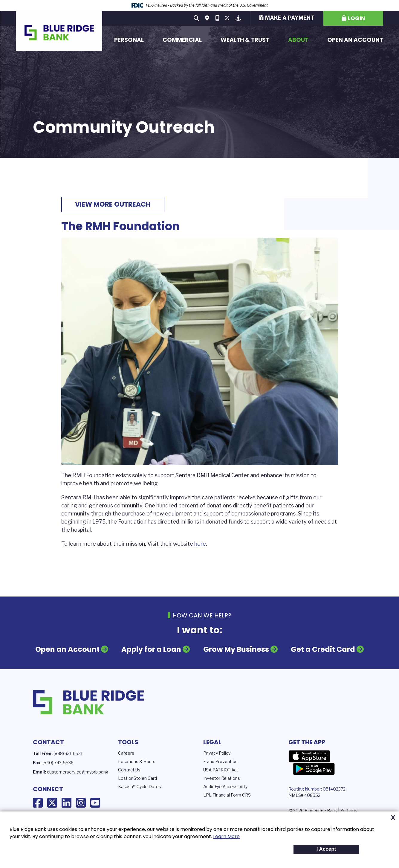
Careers (126, 753)
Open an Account (355, 40)
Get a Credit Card (323, 649)
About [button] (298, 40)
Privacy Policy (217, 753)
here (200, 544)
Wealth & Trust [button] (245, 40)
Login (356, 18)
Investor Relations (222, 778)
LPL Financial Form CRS (227, 795)
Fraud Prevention (220, 761)
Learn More (226, 836)
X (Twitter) (52, 803)
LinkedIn (66, 803)
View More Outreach (113, 204)
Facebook (38, 803)
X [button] (393, 818)
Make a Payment (290, 18)
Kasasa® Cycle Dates (140, 786)
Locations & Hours (137, 761)
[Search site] (196, 18)
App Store (309, 756)
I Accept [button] (326, 849)
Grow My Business (236, 649)
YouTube (95, 803)
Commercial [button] (182, 40)
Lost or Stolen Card (137, 778)
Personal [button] (129, 40)
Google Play (314, 769)
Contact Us (129, 769)
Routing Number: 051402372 (317, 789)
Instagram (81, 803)
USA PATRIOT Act (221, 769)
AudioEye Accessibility (225, 786)
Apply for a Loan (151, 649)
